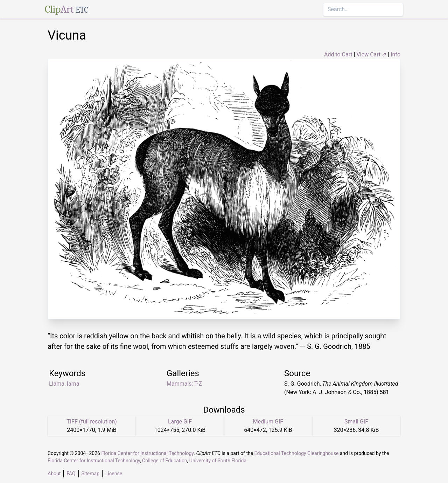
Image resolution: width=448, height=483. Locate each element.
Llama (57, 384)
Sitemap (90, 474)
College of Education (165, 461)
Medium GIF (268, 422)
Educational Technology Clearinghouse (297, 453)
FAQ (71, 474)
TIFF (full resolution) (92, 422)
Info (395, 54)
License (114, 474)
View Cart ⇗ (372, 54)
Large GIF (180, 422)
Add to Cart (338, 54)
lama (73, 384)
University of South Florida (218, 461)
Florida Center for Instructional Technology (147, 453)
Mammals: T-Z (184, 384)
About (54, 474)
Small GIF (356, 422)
